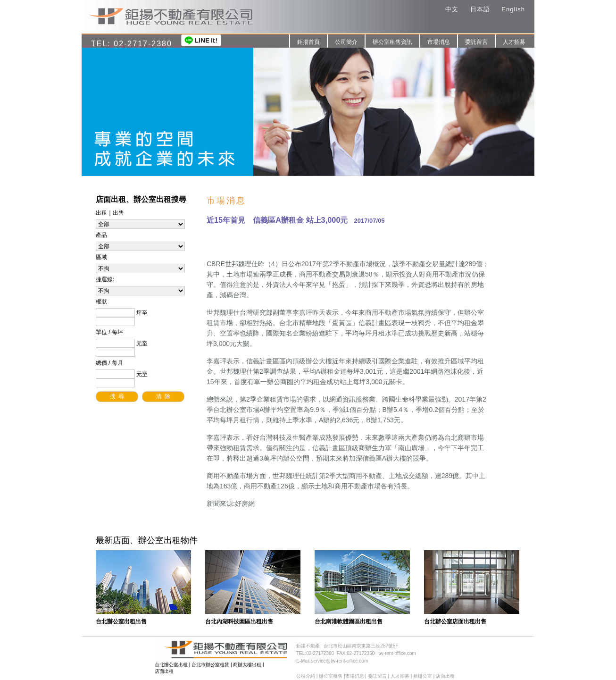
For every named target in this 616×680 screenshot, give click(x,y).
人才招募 (514, 42)
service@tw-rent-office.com (339, 661)
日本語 (480, 9)
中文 (452, 9)
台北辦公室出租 (171, 665)
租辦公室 (423, 676)
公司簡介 (346, 42)
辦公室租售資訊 (392, 42)
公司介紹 (306, 676)
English (513, 9)
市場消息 (439, 42)
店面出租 (164, 671)
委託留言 (476, 42)
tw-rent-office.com (397, 653)
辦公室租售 (331, 676)
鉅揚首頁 (308, 42)
